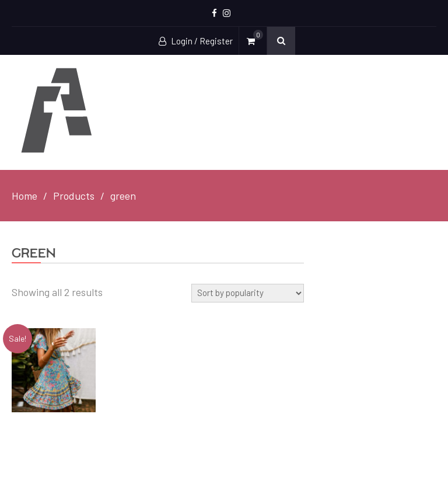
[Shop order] (248, 293)
